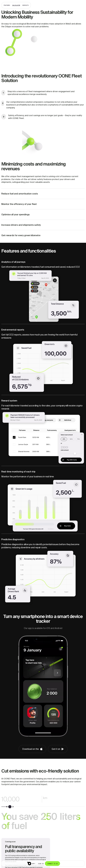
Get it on (58, 749)
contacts (25, 5)
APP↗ (34, 864)
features (7, 5)
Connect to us (52, 864)
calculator (16, 5)
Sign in (41, 864)
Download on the (32, 749)
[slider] (10, 807)
